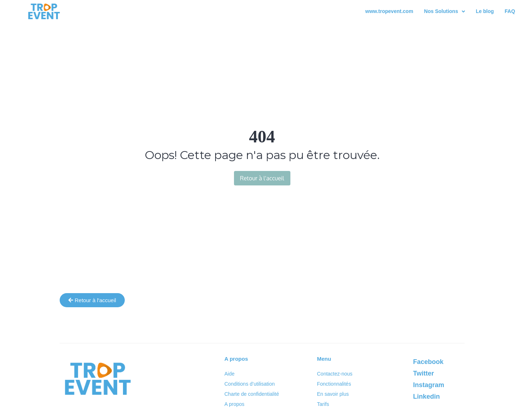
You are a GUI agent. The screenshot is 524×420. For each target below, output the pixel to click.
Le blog (485, 11)
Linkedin (426, 397)
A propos (235, 404)
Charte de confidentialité (252, 394)
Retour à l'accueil (262, 178)
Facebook (428, 362)
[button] (445, 11)
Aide (230, 374)
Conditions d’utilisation (250, 384)
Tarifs (323, 404)
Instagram (429, 385)
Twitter (423, 373)
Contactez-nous (335, 374)
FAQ (510, 11)
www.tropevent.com (389, 11)
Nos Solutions (445, 11)
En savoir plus (333, 394)
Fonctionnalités (334, 384)
